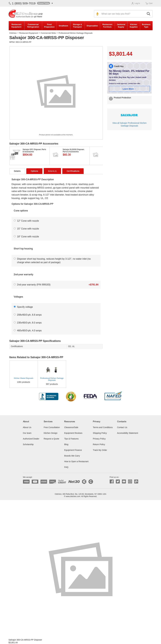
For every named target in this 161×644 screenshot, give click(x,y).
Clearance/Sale (71, 427)
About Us (27, 427)
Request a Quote (51, 439)
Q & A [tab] (52, 171)
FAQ (66, 467)
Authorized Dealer (31, 439)
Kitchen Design (51, 433)
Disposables (92, 26)
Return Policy (99, 444)
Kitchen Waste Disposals (24, 378)
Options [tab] (34, 171)
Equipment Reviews (73, 433)
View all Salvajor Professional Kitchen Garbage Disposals (129, 124)
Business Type (146, 26)
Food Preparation (49, 26)
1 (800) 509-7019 (22, 3)
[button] (45, 3)
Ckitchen (13, 33)
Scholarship (28, 444)
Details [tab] (17, 171)
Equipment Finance (73, 450)
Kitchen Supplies (134, 26)
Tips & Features (71, 439)
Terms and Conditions (103, 427)
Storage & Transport (77, 26)
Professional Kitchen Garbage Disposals (76, 33)
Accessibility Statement (128, 433)
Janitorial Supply (121, 26)
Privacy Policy (99, 439)
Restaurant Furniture (107, 26)
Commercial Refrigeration (33, 26)
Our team (27, 433)
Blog (66, 444)
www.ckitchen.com (73, 496)
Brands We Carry (72, 456)
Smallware (63, 26)
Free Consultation (52, 427)
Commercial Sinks (48, 33)
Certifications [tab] (73, 171)
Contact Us (122, 427)
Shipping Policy (100, 433)
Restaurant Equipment (16, 26)
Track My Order (100, 450)
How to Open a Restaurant (76, 461)
